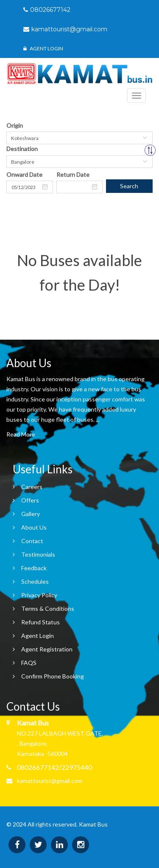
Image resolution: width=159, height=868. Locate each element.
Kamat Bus (93, 824)
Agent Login (43, 48)
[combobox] (79, 138)
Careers (32, 487)
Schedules (35, 581)
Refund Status (40, 622)
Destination (22, 149)
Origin (15, 125)
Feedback (34, 568)
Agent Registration (47, 649)
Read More (21, 434)
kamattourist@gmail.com (50, 781)
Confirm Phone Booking (53, 676)
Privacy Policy (39, 595)
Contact (32, 541)
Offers (30, 500)
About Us (34, 527)
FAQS (29, 663)
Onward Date (24, 174)
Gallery (31, 514)
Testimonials (38, 554)
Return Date (73, 174)
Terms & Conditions (48, 608)
